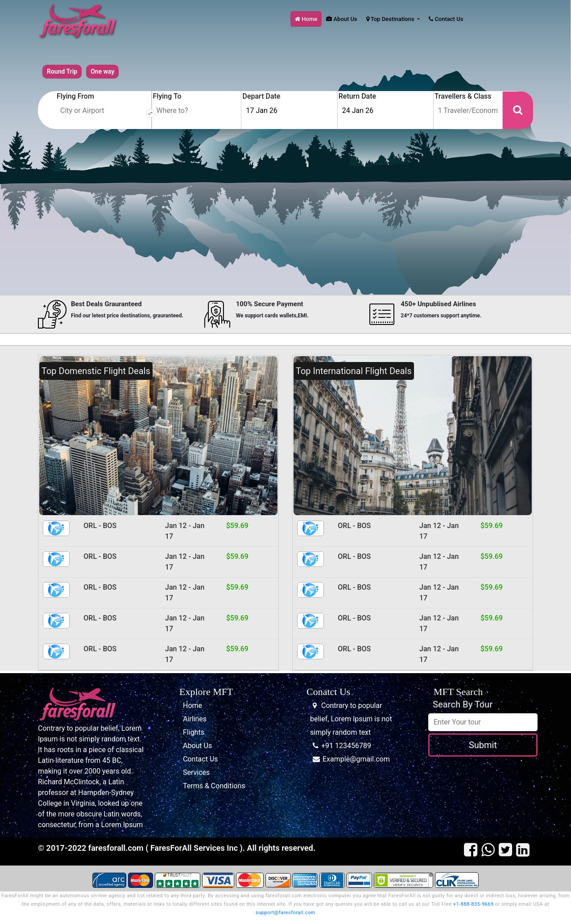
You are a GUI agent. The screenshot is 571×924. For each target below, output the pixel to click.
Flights (194, 732)
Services (196, 772)
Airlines (195, 719)
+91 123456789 (346, 746)
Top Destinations (391, 19)
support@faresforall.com (285, 913)
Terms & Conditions (214, 786)
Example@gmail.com (356, 759)
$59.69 (237, 526)
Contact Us (446, 19)
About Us (342, 19)
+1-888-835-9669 (474, 904)
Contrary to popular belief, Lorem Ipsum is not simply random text (351, 719)
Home (306, 19)
